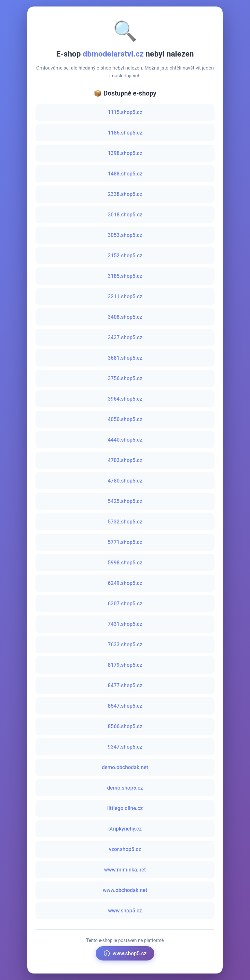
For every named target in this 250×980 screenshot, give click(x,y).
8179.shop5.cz (125, 665)
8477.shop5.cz (125, 685)
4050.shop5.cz (125, 419)
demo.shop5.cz (125, 788)
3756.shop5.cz (125, 378)
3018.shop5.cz (125, 215)
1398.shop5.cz (125, 153)
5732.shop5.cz (125, 522)
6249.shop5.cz (125, 583)
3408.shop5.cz (125, 317)
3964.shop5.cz (125, 399)
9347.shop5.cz (125, 747)
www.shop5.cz (125, 911)
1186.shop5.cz (125, 133)
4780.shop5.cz (125, 481)
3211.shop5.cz (125, 297)
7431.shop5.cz (125, 624)
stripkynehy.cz (125, 829)
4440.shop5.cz (125, 440)
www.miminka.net (125, 870)
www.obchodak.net (125, 890)
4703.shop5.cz (125, 460)
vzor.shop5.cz (125, 849)
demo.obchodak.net (125, 767)
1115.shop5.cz (125, 112)
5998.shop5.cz (125, 563)
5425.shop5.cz (125, 501)
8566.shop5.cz (125, 726)
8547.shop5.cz (125, 706)
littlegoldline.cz (125, 808)
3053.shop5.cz (125, 235)
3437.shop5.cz (125, 337)
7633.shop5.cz (125, 645)
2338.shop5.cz (125, 194)
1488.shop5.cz (125, 174)
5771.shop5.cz (125, 542)
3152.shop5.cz (125, 256)
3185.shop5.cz (125, 276)
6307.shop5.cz (125, 604)
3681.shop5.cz (125, 358)
